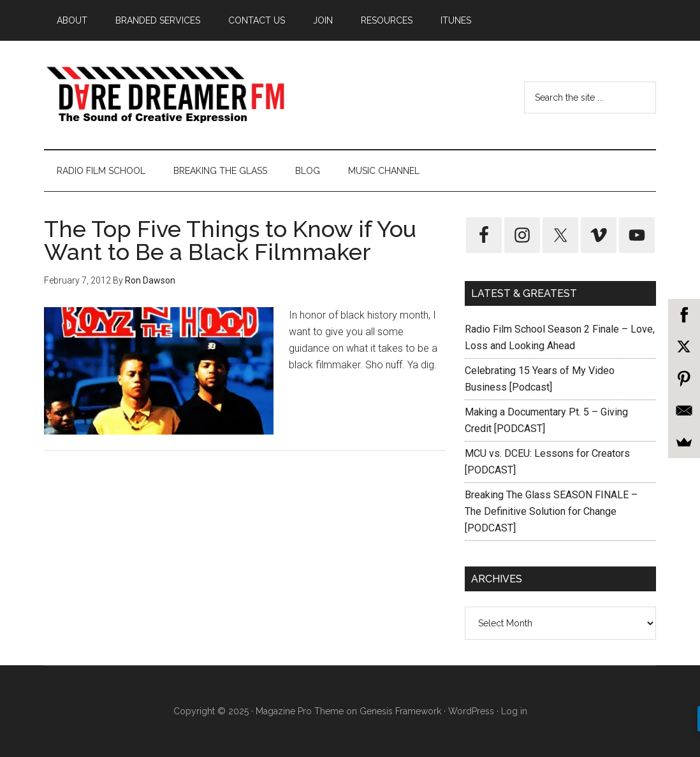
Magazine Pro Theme (300, 711)
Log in (514, 711)
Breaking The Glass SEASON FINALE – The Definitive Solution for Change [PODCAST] (551, 511)
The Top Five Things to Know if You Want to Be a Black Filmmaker (230, 240)
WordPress (471, 711)
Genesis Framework (400, 711)
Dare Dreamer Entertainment (165, 95)
